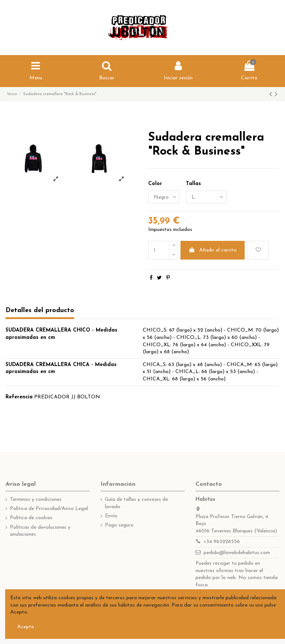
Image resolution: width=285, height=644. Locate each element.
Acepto (26, 627)
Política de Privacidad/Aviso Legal (49, 509)
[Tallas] (206, 197)
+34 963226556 (222, 542)
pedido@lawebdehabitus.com (237, 553)
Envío (111, 516)
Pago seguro (119, 525)
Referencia (19, 397)
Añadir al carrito (213, 250)
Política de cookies (31, 518)
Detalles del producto (40, 310)
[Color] (164, 197)
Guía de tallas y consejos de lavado (136, 503)
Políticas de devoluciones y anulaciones (40, 531)
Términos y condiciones (36, 500)
